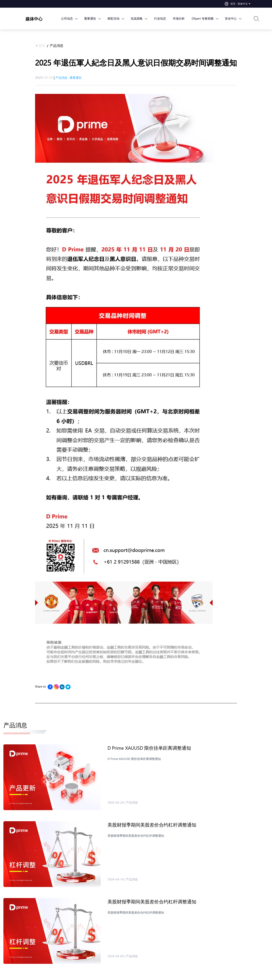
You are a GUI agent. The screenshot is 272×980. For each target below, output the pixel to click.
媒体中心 (34, 19)
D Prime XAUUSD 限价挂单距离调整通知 (149, 748)
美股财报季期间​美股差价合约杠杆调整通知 (152, 825)
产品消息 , (63, 78)
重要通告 (76, 78)
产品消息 (57, 45)
